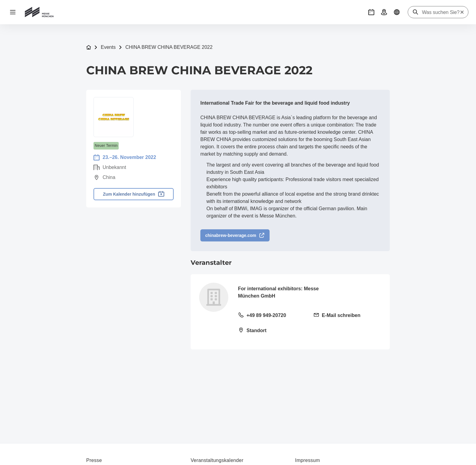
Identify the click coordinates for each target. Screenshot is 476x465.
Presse (94, 460)
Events (108, 47)
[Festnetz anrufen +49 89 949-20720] (272, 316)
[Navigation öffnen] (13, 12)
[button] (371, 12)
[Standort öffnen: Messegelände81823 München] (272, 331)
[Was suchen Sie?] (441, 12)
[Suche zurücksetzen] (462, 12)
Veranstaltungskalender (217, 460)
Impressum (308, 460)
